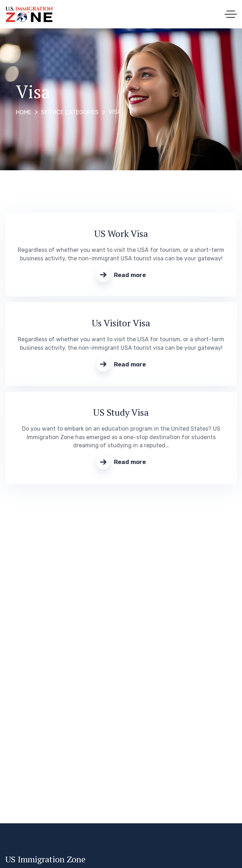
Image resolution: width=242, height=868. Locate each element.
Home (24, 112)
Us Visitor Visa (121, 323)
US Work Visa (121, 233)
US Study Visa (121, 412)
